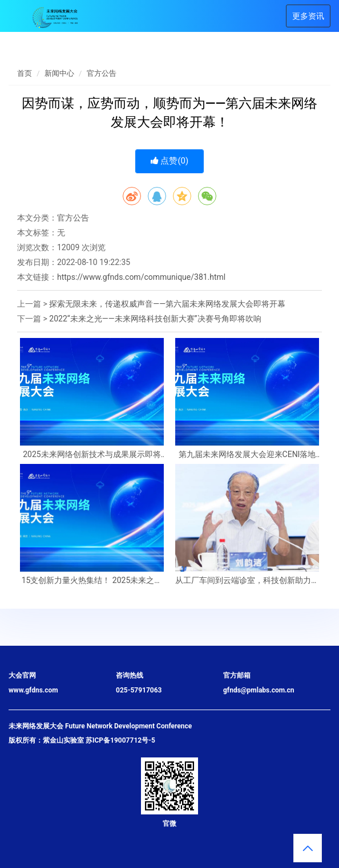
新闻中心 (59, 73)
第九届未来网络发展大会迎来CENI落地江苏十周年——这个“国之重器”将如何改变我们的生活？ (247, 455)
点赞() (170, 161)
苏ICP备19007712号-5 (120, 740)
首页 (25, 73)
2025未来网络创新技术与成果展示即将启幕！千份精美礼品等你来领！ (92, 455)
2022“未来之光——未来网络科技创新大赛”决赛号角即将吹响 (155, 319)
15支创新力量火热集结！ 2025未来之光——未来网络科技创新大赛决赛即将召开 (92, 580)
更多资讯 (308, 16)
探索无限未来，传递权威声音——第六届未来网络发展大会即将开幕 (167, 304)
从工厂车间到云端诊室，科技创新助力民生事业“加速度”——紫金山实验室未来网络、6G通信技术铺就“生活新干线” (247, 580)
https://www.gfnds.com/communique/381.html (141, 277)
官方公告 (102, 73)
